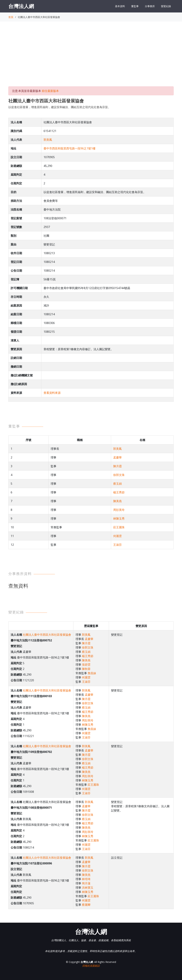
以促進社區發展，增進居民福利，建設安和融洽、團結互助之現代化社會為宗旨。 (60, 107)
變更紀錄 (166, 6)
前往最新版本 (50, 91)
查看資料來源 (52, 393)
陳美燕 (117, 501)
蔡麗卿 (86, 905)
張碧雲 (86, 665)
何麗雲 (117, 536)
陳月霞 (117, 466)
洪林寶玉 (88, 888)
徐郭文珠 (119, 475)
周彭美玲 (119, 510)
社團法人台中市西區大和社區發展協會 (47, 858)
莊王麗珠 (119, 527)
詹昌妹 (92, 673)
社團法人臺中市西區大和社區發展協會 (47, 635)
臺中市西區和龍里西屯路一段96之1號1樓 (69, 148)
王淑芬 (117, 545)
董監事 (135, 6)
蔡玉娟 (117, 484)
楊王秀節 (119, 492)
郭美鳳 (48, 140)
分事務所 (150, 6)
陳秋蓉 (86, 669)
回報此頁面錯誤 (91, 966)
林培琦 (86, 879)
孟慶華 (117, 457)
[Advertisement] (91, 57)
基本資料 (120, 6)
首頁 (11, 17)
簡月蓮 (86, 883)
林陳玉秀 (119, 518)
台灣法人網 (21, 6)
